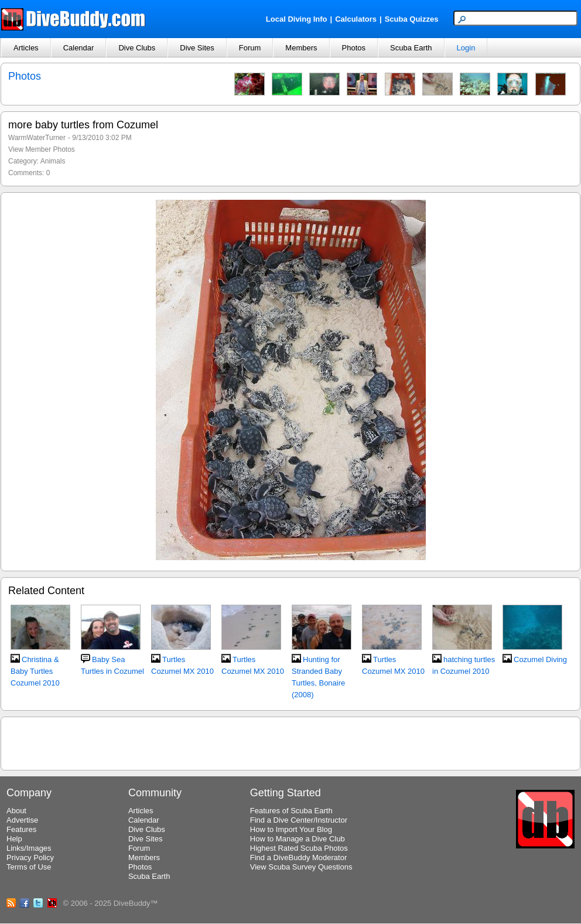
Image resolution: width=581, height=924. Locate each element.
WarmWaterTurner (37, 138)
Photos (354, 48)
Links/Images (29, 848)
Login (466, 48)
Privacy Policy (30, 857)
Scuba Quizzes (412, 19)
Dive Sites (197, 48)
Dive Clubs (137, 48)
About (16, 811)
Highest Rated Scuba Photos (299, 848)
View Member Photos (42, 149)
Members (301, 48)
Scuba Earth (411, 48)
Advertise (22, 820)
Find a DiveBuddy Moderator (298, 857)
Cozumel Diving (540, 659)
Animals (53, 161)
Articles (26, 48)
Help (14, 839)
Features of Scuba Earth (291, 811)
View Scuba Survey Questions (301, 867)
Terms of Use (29, 867)
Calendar (79, 48)
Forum (250, 48)
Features (21, 829)
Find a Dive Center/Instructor (299, 820)
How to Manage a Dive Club (298, 839)
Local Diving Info (297, 19)
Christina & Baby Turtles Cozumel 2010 (35, 671)
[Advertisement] (290, 742)
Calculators (356, 19)
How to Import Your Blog (291, 829)
